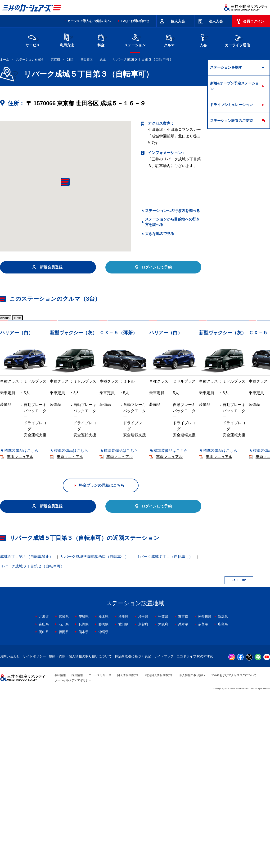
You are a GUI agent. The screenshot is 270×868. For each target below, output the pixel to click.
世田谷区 (86, 59)
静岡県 (103, 797)
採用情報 (77, 847)
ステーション (135, 40)
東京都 (55, 59)
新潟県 (223, 789)
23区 (70, 59)
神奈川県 (205, 789)
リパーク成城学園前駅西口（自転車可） (94, 729)
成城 (103, 59)
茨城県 (84, 789)
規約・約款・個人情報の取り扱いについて (80, 829)
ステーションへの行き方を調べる (172, 211)
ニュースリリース (100, 847)
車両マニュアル (68, 463)
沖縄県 (103, 804)
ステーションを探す (30, 59)
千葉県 (163, 789)
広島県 (223, 797)
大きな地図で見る (160, 234)
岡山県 (44, 804)
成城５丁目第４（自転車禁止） (27, 729)
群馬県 (123, 789)
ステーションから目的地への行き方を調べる (172, 222)
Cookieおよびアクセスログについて (233, 847)
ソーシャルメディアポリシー (73, 853)
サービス (33, 40)
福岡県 (64, 804)
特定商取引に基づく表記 (133, 829)
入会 (203, 40)
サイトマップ (164, 829)
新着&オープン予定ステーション (234, 86)
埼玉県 (143, 789)
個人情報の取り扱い (192, 847)
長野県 (84, 797)
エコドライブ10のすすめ (195, 829)
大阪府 (163, 797)
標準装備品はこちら (21, 463)
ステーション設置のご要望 (231, 121)
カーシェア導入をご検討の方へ (89, 21)
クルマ (169, 40)
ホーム (5, 59)
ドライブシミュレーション (231, 105)
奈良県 (203, 797)
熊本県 (84, 804)
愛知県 (123, 797)
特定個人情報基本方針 (160, 847)
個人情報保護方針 (128, 847)
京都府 (143, 797)
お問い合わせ (10, 829)
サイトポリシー (34, 829)
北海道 (44, 789)
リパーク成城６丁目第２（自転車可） (32, 738)
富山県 (44, 797)
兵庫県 (183, 797)
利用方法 (67, 40)
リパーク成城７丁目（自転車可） (164, 729)
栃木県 (103, 789)
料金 (101, 40)
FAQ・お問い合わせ (135, 21)
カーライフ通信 (237, 40)
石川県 (64, 797)
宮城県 (64, 789)
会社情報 (60, 847)
